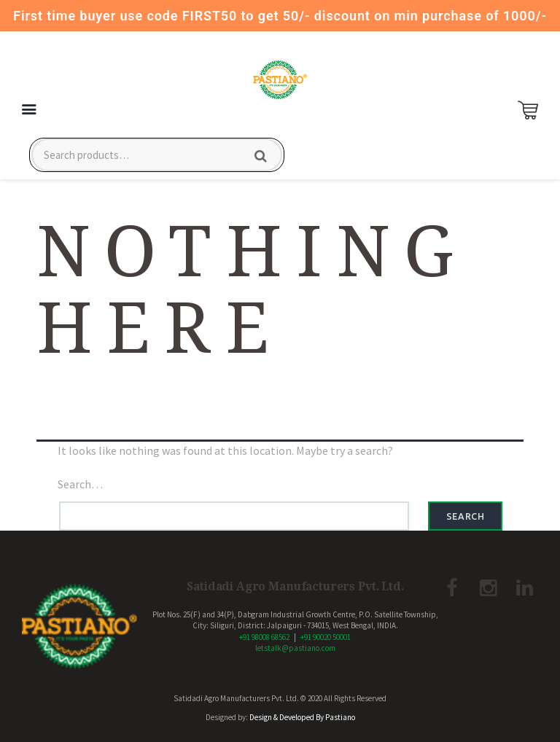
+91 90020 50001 (326, 637)
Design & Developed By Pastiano (302, 717)
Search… (80, 484)
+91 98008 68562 (264, 637)
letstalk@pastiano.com (295, 648)
